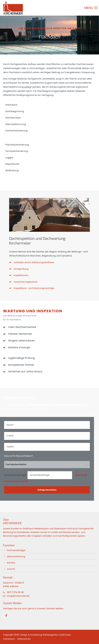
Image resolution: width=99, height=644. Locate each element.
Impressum (9, 639)
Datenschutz (24, 639)
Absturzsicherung (16, 556)
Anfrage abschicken (47, 490)
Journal (11, 569)
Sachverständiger (16, 550)
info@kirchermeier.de (18, 596)
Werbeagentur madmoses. (57, 635)
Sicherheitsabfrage (16, 475)
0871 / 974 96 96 (15, 592)
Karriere (11, 563)
